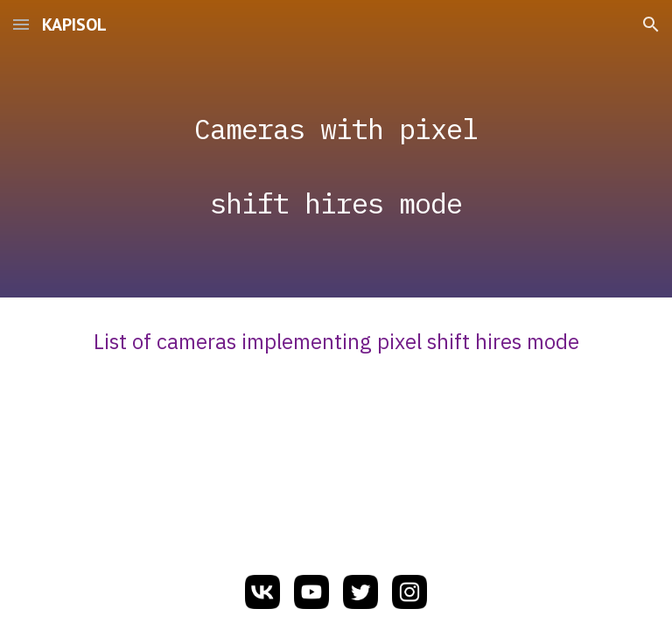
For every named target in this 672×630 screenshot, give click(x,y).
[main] (336, 149)
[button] (21, 24)
